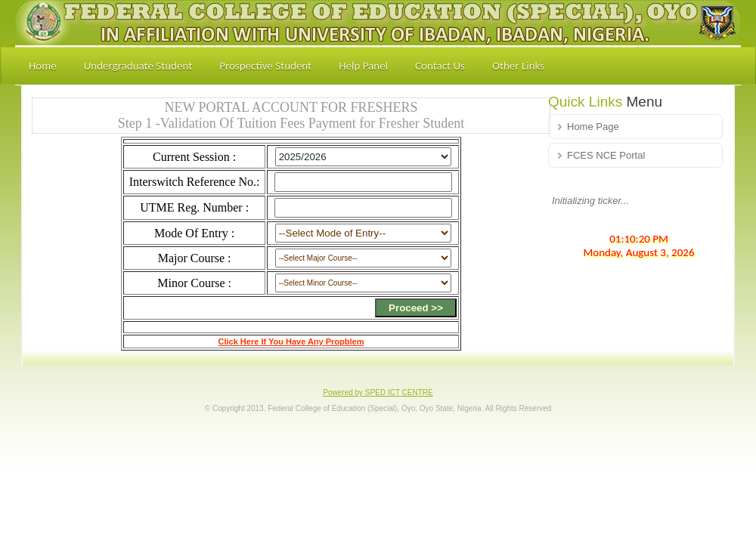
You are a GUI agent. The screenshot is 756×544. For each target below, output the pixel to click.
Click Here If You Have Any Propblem (291, 342)
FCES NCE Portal (606, 155)
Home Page (593, 127)
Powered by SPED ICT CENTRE (378, 393)
